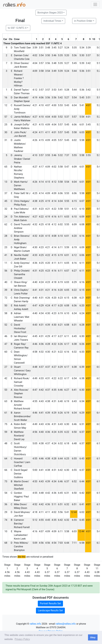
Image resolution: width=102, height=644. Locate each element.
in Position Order (83, 21)
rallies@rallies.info (66, 624)
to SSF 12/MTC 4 (17, 28)
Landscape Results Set (50, 610)
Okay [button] (93, 637)
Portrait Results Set (50, 603)
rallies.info (35, 624)
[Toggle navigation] (95, 4)
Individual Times (52, 21)
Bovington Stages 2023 (50, 13)
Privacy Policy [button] (22, 639)
